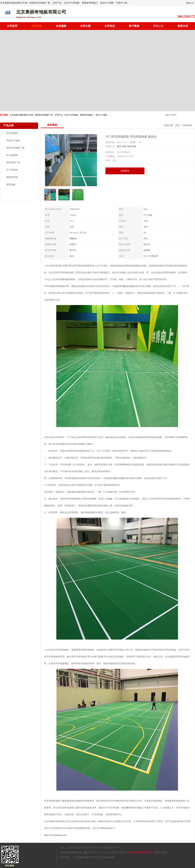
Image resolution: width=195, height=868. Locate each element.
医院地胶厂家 (13, 163)
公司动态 (110, 26)
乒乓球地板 (12, 170)
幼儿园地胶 (12, 155)
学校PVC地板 (13, 141)
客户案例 (134, 26)
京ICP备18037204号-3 (116, 852)
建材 (119, 146)
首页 (177, 125)
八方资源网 (78, 857)
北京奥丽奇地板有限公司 (140, 852)
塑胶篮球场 (12, 177)
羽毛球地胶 (12, 133)
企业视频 (61, 26)
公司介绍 (85, 26)
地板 (124, 146)
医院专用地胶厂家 (15, 148)
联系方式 (183, 26)
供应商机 (37, 26)
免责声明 (89, 857)
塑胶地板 (11, 184)
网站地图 (110, 857)
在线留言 (125, 171)
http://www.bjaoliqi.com (55, 835)
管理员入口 (99, 857)
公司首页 (12, 26)
